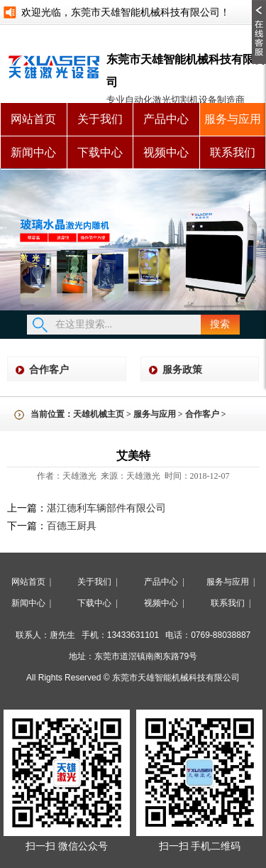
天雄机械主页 (99, 414)
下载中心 (100, 152)
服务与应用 (233, 119)
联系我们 (233, 152)
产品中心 (166, 119)
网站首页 (33, 119)
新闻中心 (33, 152)
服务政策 (182, 370)
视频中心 (166, 152)
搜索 (220, 324)
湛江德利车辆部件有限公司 (106, 508)
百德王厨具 (72, 526)
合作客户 (49, 370)
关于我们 (100, 119)
